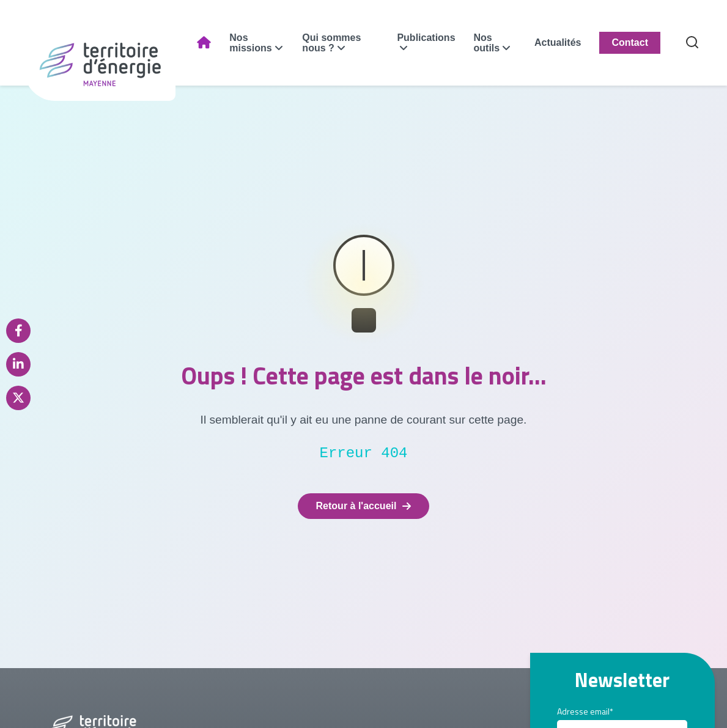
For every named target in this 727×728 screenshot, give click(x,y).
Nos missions (250, 43)
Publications (426, 38)
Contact (630, 42)
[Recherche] (692, 43)
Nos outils (487, 43)
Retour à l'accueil (364, 506)
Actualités (558, 42)
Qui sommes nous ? (331, 43)
